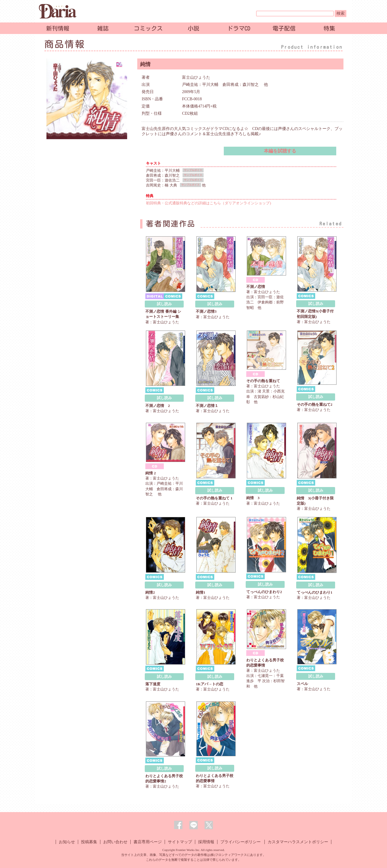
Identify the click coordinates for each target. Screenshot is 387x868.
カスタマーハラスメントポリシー (298, 842)
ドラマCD (239, 28)
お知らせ (67, 842)
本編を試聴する (280, 151)
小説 (193, 28)
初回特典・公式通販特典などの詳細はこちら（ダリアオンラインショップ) (208, 203)
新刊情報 (58, 28)
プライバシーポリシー (241, 842)
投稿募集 (89, 842)
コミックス (148, 28)
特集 (329, 28)
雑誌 (103, 28)
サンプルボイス (193, 170)
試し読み (164, 304)
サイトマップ (180, 842)
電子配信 (284, 28)
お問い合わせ (115, 842)
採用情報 (206, 842)
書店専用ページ (148, 842)
